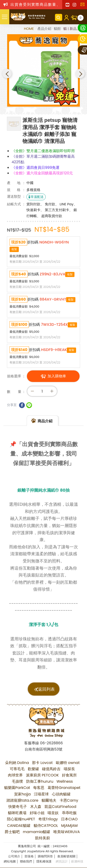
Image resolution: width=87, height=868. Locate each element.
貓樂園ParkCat (17, 788)
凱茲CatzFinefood (60, 807)
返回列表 (46, 689)
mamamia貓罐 (37, 832)
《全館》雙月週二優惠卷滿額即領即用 (43, 151)
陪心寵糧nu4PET (21, 819)
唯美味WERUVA (67, 832)
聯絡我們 (84, 6)
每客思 (39, 788)
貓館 (57, 29)
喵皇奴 (53, 813)
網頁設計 (62, 861)
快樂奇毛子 (18, 807)
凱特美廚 (42, 838)
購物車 (81, 18)
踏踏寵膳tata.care (22, 800)
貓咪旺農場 (17, 813)
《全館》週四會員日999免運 (35, 168)
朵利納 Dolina (17, 763)
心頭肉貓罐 (61, 794)
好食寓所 (69, 775)
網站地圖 (10, 861)
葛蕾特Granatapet (64, 788)
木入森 (36, 807)
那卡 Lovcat (42, 763)
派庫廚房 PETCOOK (42, 775)
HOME (29, 29)
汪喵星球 (41, 794)
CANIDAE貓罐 (19, 826)
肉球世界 (15, 775)
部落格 (29, 856)
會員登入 (66, 17)
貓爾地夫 (49, 800)
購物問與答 (45, 856)
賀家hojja (22, 794)
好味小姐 (37, 813)
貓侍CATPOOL (46, 826)
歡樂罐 (33, 769)
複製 (14, 249)
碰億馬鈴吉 (51, 769)
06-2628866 (52, 743)
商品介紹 (45, 425)
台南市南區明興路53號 (43, 749)
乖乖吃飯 (69, 813)
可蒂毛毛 (17, 769)
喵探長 (69, 769)
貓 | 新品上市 (73, 29)
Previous (7, 74)
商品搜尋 (59, 17)
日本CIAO (69, 819)
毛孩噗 (17, 781)
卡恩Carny (69, 800)
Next (80, 74)
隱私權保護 (44, 861)
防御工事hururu (40, 781)
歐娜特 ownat (68, 763)
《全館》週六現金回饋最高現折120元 (42, 173)
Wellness (65, 781)
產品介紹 (44, 29)
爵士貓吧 (12, 832)
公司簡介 (14, 856)
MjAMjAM (69, 826)
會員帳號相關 (66, 856)
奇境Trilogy (48, 819)
